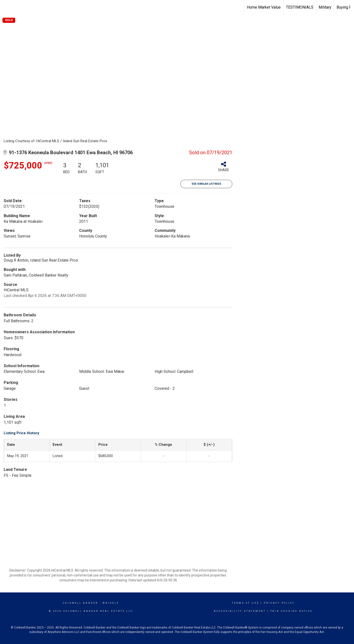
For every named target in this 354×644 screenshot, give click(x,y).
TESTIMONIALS (300, 7)
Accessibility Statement (240, 611)
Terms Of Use (245, 603)
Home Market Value (264, 7)
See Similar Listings (206, 184)
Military (325, 7)
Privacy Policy (279, 603)
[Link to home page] (6, 7)
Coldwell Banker (81, 603)
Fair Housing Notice (291, 611)
